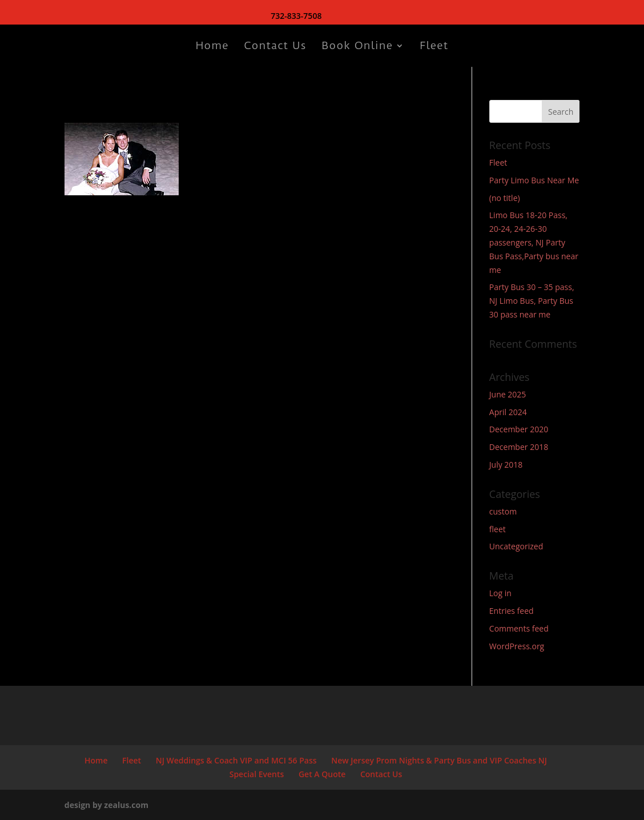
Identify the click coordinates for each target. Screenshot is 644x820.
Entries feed (512, 611)
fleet (498, 529)
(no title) (505, 198)
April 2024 (508, 412)
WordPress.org (517, 646)
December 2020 (519, 429)
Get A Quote (322, 774)
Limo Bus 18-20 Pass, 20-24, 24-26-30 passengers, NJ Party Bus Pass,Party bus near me (534, 242)
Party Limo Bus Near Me (534, 180)
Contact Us (275, 47)
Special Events (257, 774)
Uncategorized (516, 546)
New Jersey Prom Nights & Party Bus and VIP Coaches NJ (439, 760)
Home (212, 47)
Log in (500, 593)
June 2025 (508, 394)
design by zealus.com (106, 805)
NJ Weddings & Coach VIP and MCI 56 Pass (236, 760)
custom (503, 511)
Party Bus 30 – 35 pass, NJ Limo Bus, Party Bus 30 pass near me (532, 301)
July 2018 (506, 465)
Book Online (357, 47)
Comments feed (519, 628)
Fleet (434, 47)
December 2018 (519, 447)
